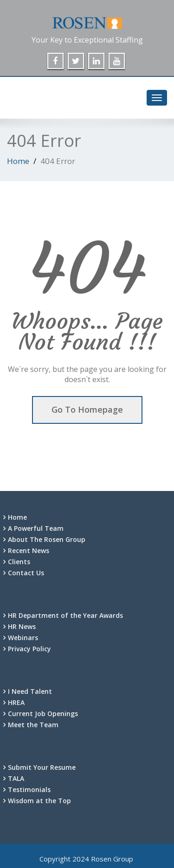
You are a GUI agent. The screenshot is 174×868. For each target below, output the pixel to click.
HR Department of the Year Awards (65, 615)
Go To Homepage (87, 409)
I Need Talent (30, 691)
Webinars (23, 638)
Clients (19, 562)
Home (18, 161)
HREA (16, 702)
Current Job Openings (43, 714)
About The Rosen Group (47, 539)
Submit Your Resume (42, 767)
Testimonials (29, 789)
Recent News (29, 550)
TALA (16, 778)
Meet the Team (33, 725)
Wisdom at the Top (39, 801)
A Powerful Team (36, 528)
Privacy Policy (29, 649)
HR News (22, 626)
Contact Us (26, 573)
